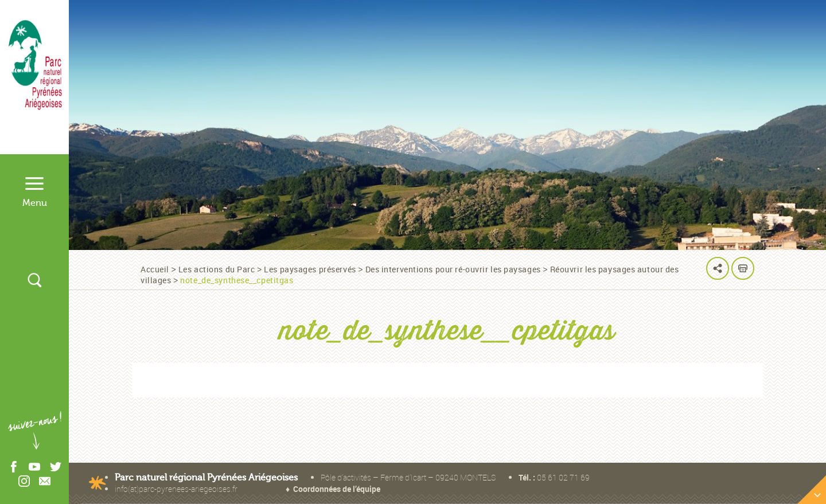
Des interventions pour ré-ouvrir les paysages (453, 269)
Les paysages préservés (310, 269)
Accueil (155, 269)
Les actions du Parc (217, 269)
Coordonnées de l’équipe (337, 489)
